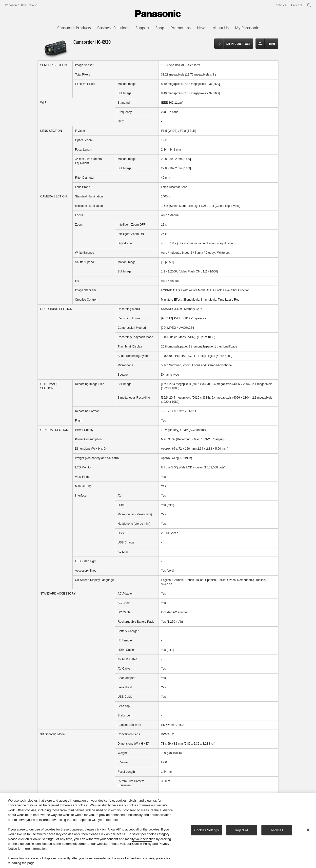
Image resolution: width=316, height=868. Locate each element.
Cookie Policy (142, 845)
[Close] (308, 831)
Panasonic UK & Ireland (21, 5)
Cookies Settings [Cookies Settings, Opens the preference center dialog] (207, 831)
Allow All (277, 831)
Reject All (242, 831)
